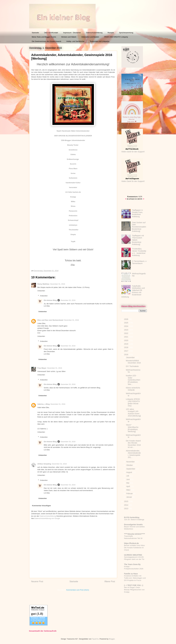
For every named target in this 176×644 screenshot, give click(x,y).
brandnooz (73, 150)
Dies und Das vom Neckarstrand (50, 320)
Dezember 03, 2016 (68, 300)
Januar (129, 497)
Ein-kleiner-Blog (50, 300)
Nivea (73, 206)
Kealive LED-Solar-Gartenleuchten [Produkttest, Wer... (133, 380)
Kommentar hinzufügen (41, 506)
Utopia (73, 234)
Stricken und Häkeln (69, 37)
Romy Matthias (43, 284)
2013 (126, 509)
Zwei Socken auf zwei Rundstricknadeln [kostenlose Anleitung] (139, 227)
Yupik (73, 241)
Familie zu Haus (131, 574)
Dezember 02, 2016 (59, 464)
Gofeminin (73, 178)
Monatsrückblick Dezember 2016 (133, 362)
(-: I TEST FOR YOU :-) (134, 585)
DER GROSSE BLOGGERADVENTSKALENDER (73, 136)
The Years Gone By (132, 564)
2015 (126, 501)
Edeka (73, 154)
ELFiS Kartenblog (132, 517)
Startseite (35, 33)
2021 (126, 337)
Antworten (41, 291)
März (129, 490)
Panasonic (73, 211)
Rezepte (111, 33)
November (131, 462)
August (129, 472)
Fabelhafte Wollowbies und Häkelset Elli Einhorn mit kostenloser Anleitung (133, 291)
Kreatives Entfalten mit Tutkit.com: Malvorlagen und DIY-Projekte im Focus (135, 578)
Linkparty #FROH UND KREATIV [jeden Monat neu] (133, 402)
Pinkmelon (73, 216)
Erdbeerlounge (73, 159)
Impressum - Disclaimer (72, 33)
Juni (128, 479)
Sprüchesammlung (126, 33)
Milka (73, 202)
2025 (126, 323)
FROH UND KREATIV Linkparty (116, 37)
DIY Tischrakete (132, 366)
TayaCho (95, 639)
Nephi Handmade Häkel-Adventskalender (73, 131)
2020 (126, 340)
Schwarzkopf (73, 220)
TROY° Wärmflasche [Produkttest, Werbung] (132, 428)
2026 (126, 319)
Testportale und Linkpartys (100, 41)
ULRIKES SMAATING (133, 555)
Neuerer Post (37, 581)
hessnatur (73, 187)
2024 (126, 326)
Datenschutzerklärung (94, 33)
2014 (126, 505)
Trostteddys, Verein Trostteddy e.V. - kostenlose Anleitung (139, 252)
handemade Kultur (73, 183)
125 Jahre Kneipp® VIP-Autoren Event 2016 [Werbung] (133, 412)
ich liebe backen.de (73, 192)
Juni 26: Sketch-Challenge (134, 520)
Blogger (112, 639)
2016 (126, 355)
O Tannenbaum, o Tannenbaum (139, 262)
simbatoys (73, 225)
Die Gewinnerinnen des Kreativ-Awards (46, 41)
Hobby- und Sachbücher (75, 41)
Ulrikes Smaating (44, 464)
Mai (128, 483)
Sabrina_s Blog (44, 404)
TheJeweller (74, 230)
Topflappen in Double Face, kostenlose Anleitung (137, 213)
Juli (128, 476)
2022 (126, 333)
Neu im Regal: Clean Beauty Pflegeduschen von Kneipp (134, 590)
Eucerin (73, 164)
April (128, 486)
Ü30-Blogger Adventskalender (73, 140)
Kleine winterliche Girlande (133, 389)
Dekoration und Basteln (90, 37)
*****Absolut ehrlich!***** (135, 534)
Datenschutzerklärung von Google (47, 518)
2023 (126, 330)
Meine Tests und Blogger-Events (44, 37)
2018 (126, 347)
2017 (126, 351)
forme (73, 173)
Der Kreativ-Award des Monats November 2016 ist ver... (133, 444)
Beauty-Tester (73, 145)
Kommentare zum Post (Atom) (78, 590)
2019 (126, 344)
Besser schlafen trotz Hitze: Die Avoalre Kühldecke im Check (135, 548)
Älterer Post (110, 581)
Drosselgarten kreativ (133, 525)
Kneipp (73, 197)
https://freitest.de (132, 543)
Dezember (131, 357)
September (131, 469)
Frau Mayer (42, 368)
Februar (130, 494)
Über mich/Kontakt (51, 33)
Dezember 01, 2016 (58, 284)
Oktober (130, 465)
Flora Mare (73, 169)
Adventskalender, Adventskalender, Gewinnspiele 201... (133, 454)
